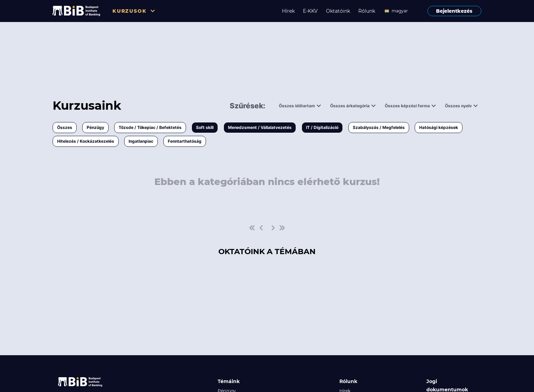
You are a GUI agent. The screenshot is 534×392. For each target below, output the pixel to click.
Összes (65, 127)
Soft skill (205, 127)
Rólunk (367, 11)
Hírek (288, 11)
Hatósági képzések (439, 127)
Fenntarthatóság (185, 141)
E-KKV (310, 11)
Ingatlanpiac (141, 141)
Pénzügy (95, 127)
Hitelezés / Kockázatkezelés (86, 141)
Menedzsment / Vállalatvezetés (260, 127)
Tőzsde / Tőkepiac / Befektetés (150, 127)
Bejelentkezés (454, 11)
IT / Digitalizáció (322, 127)
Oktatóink (338, 11)
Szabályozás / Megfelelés (379, 127)
